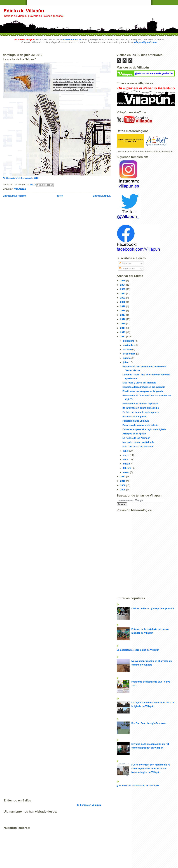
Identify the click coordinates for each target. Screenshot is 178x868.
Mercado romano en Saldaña (138, 442)
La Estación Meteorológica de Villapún (138, 650)
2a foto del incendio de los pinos (140, 412)
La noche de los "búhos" (136, 438)
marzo (127, 464)
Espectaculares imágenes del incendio (144, 387)
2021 (123, 298)
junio (126, 451)
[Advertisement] (69, 864)
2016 (123, 319)
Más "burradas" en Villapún (138, 447)
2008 (123, 490)
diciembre (129, 341)
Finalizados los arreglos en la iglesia (143, 391)
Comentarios (127, 269)
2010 (123, 481)
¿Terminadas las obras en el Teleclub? (138, 785)
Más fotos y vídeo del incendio (139, 383)
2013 (123, 332)
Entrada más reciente (15, 196)
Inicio (60, 196)
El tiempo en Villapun (89, 805)
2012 (123, 337)
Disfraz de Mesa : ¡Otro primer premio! (153, 608)
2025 (123, 281)
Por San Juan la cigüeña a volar (149, 723)
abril (126, 459)
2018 (123, 311)
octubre (128, 349)
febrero (127, 468)
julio (126, 362)
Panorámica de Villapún (135, 421)
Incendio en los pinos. (135, 416)
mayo (127, 455)
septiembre (130, 354)
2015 (123, 323)
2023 (123, 289)
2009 (123, 485)
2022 (123, 293)
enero (127, 472)
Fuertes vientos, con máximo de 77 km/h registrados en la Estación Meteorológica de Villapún (151, 768)
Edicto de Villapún (24, 11)
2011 (123, 477)
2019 (123, 306)
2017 (123, 315)
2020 (123, 302)
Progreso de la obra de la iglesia (140, 425)
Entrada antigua (102, 196)
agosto (127, 358)
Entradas (125, 263)
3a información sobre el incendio (141, 408)
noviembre (129, 345)
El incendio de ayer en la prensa (140, 404)
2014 (123, 328)
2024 (123, 285)
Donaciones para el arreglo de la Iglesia (144, 429)
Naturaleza (20, 189)
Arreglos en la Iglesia (134, 434)
